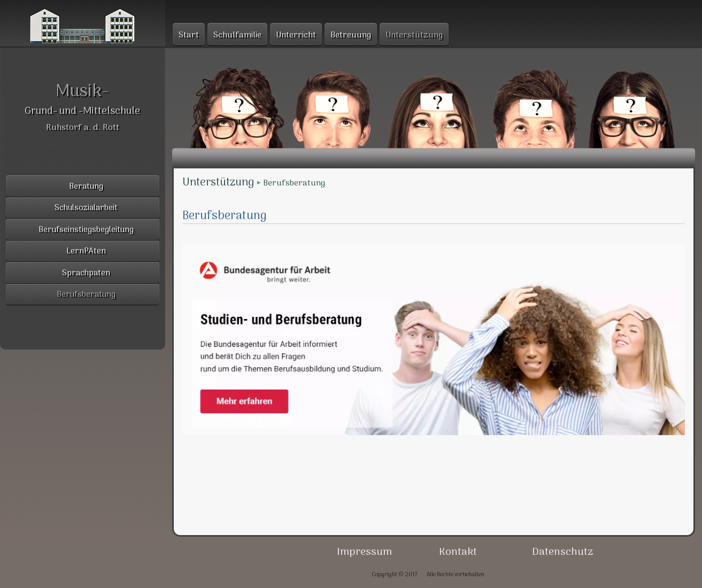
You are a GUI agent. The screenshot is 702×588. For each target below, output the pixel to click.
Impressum (364, 552)
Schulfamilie (237, 35)
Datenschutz (562, 552)
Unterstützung (218, 183)
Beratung (86, 187)
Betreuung (351, 35)
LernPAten (86, 252)
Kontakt (458, 552)
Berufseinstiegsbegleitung (86, 230)
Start (189, 35)
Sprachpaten (86, 273)
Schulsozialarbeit (86, 208)
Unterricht (296, 35)
